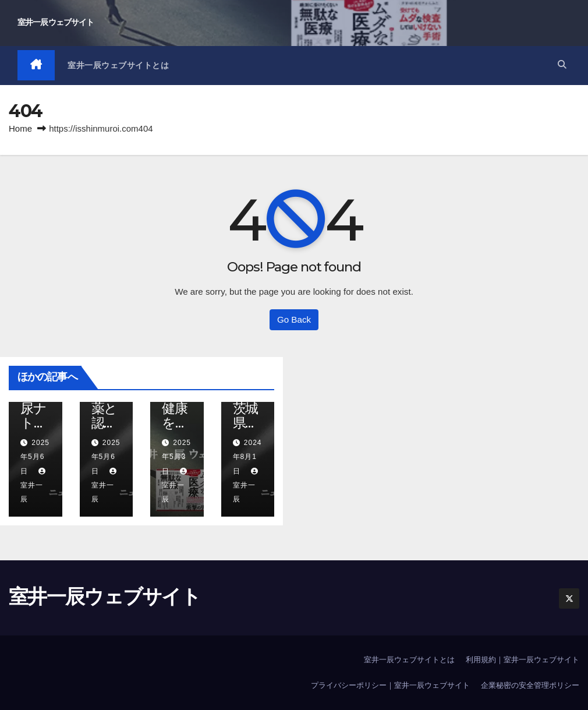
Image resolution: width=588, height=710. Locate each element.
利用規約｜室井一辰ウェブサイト (523, 660)
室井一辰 (34, 486)
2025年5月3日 (176, 457)
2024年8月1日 (247, 457)
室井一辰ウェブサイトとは (119, 65)
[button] (562, 65)
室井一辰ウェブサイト (56, 22)
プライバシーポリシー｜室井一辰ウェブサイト (390, 686)
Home (20, 128)
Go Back (294, 319)
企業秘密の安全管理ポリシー (530, 686)
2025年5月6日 (35, 457)
